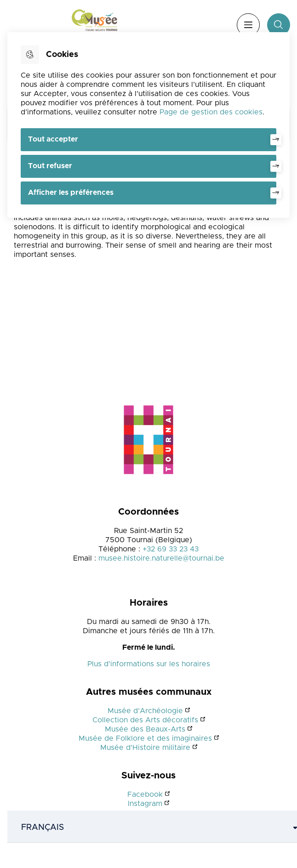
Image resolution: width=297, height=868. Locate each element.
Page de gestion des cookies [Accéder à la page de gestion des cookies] (211, 112)
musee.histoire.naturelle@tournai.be (161, 558)
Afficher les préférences (71, 193)
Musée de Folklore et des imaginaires (145, 738)
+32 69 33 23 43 (171, 549)
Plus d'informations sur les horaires (149, 664)
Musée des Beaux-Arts (145, 729)
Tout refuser (50, 166)
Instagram (145, 804)
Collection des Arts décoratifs (145, 720)
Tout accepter (53, 139)
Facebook (145, 794)
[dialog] (148, 125)
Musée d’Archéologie (145, 711)
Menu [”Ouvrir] (248, 25)
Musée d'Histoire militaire (145, 748)
